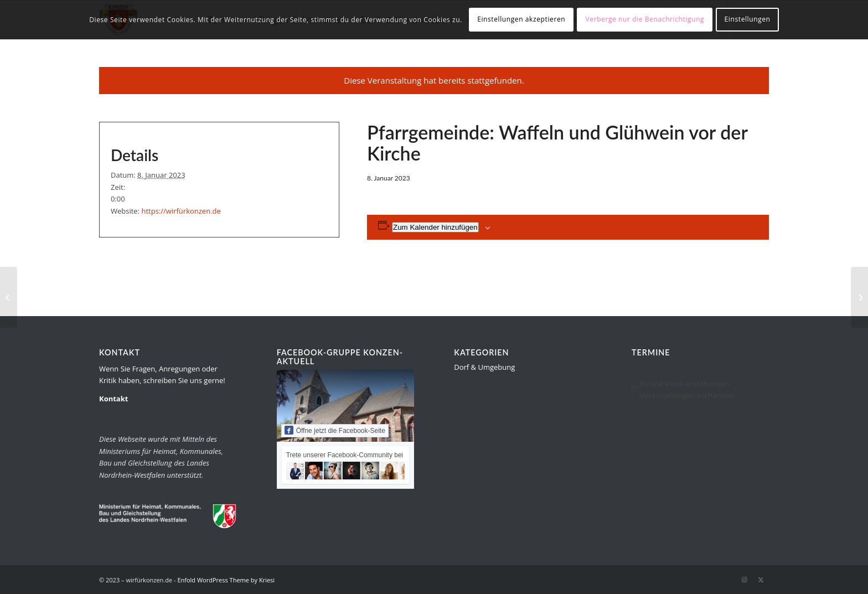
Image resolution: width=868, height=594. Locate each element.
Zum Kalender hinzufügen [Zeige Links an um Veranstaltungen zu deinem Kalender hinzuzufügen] (435, 227)
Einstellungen (748, 19)
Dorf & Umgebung (484, 367)
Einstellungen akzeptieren (521, 19)
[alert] (700, 390)
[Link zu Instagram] (744, 580)
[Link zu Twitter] (761, 580)
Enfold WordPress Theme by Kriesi (226, 580)
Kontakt (113, 399)
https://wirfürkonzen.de (181, 211)
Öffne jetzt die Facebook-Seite (335, 430)
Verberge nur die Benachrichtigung (645, 19)
